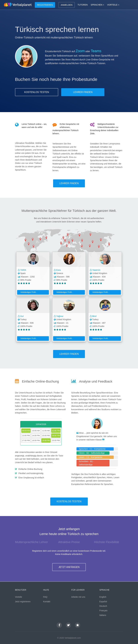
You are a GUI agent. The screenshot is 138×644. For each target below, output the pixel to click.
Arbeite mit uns (78, 597)
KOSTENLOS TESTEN (37, 92)
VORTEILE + (113, 5)
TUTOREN (83, 5)
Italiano (103, 615)
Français (103, 611)
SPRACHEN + (97, 5)
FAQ (45, 597)
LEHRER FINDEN (83, 92)
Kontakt (47, 602)
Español (103, 602)
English (103, 597)
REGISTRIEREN (45, 5)
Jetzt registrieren (23, 602)
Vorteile (19, 597)
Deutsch (103, 606)
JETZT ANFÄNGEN (69, 567)
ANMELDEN (67, 5)
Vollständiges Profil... (28, 292)
